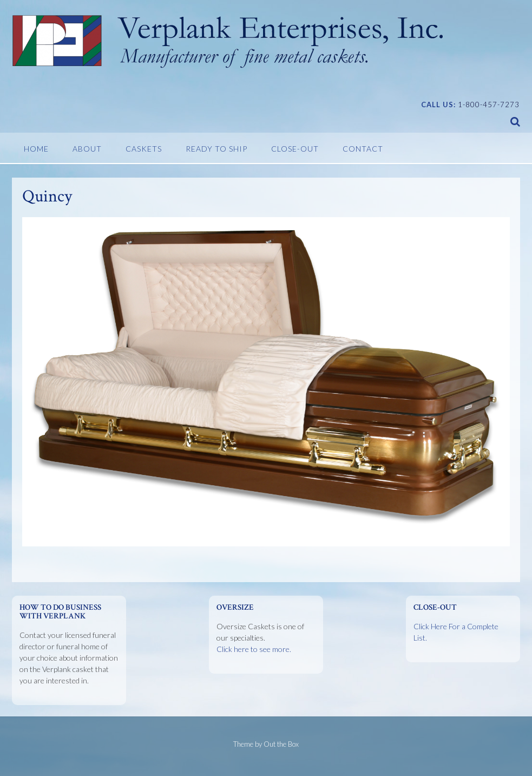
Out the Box (281, 744)
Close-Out (295, 149)
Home (36, 149)
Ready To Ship (216, 149)
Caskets (144, 149)
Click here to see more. (254, 649)
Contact (363, 149)
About (87, 149)
